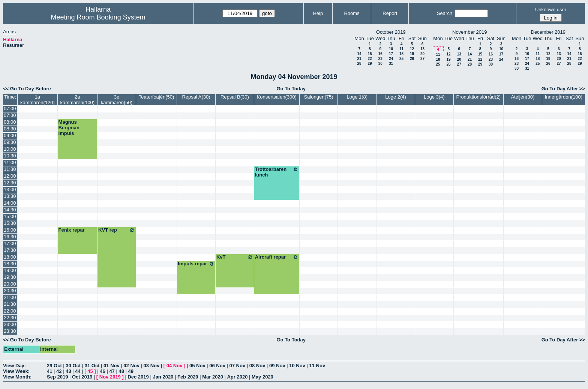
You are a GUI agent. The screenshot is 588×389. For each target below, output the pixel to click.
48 (121, 371)
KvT (235, 257)
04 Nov (175, 366)
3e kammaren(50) (117, 100)
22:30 (10, 318)
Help (318, 13)
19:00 (10, 270)
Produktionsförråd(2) (479, 97)
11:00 (10, 162)
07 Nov (237, 366)
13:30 (10, 196)
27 (422, 59)
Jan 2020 (163, 377)
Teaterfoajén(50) (157, 97)
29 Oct (54, 366)
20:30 (10, 291)
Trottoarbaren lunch (277, 172)
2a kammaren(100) (77, 100)
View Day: (14, 366)
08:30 (10, 129)
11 (401, 49)
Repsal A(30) (196, 97)
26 (412, 59)
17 (391, 54)
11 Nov (317, 366)
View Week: (16, 371)
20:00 (10, 284)
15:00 (10, 216)
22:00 (10, 311)
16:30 (10, 237)
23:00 (10, 324)
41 (49, 371)
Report (390, 13)
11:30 (10, 169)
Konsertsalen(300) (277, 97)
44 (78, 371)
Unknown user (551, 10)
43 (68, 371)
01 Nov (112, 366)
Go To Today (291, 89)
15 (370, 54)
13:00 (10, 189)
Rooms (352, 13)
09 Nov (277, 366)
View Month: (17, 377)
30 (380, 64)
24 (391, 59)
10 (391, 49)
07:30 (10, 115)
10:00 (10, 149)
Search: (445, 13)
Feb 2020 (188, 377)
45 (90, 371)
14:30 (10, 210)
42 (59, 371)
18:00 (10, 257)
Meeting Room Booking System (98, 17)
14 (359, 54)
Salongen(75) (318, 97)
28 (359, 64)
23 (380, 59)
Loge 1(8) (357, 97)
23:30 (10, 331)
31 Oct (92, 366)
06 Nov (217, 366)
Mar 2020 (213, 377)
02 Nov (131, 366)
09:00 (10, 135)
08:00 (10, 122)
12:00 (10, 176)
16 (380, 54)
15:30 (10, 223)
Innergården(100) (564, 97)
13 (422, 49)
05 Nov (197, 366)
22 (370, 59)
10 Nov (297, 366)
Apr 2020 (237, 377)
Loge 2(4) (396, 97)
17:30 (10, 250)
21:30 (10, 304)
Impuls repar (196, 264)
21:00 (10, 297)
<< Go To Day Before (27, 89)
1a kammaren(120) (37, 100)
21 (359, 59)
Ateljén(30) (523, 97)
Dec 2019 (138, 377)
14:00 (10, 203)
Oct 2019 (82, 377)
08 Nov (257, 366)
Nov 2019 (110, 377)
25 (401, 59)
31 (391, 64)
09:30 (10, 142)
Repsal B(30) (235, 97)
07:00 (10, 108)
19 (412, 54)
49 (131, 371)
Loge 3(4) (434, 97)
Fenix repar (72, 230)
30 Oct (73, 366)
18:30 (10, 264)
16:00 (10, 230)
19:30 (10, 277)
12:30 (10, 183)
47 (112, 371)
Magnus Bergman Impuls (69, 128)
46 (102, 371)
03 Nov (152, 366)
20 (422, 54)
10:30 (10, 156)
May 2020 (262, 377)
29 (370, 64)
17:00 (10, 243)
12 (412, 49)
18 (401, 54)
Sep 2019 (57, 377)
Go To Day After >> (563, 89)
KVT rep (117, 230)
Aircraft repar (277, 257)
